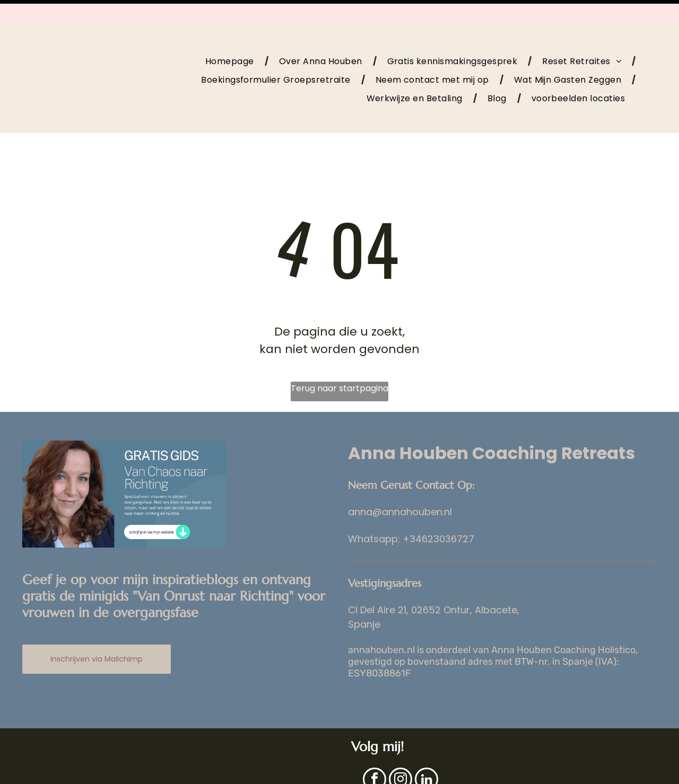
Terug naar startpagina (339, 362)
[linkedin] (426, 754)
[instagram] (401, 754)
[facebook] (375, 754)
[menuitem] (232, 34)
